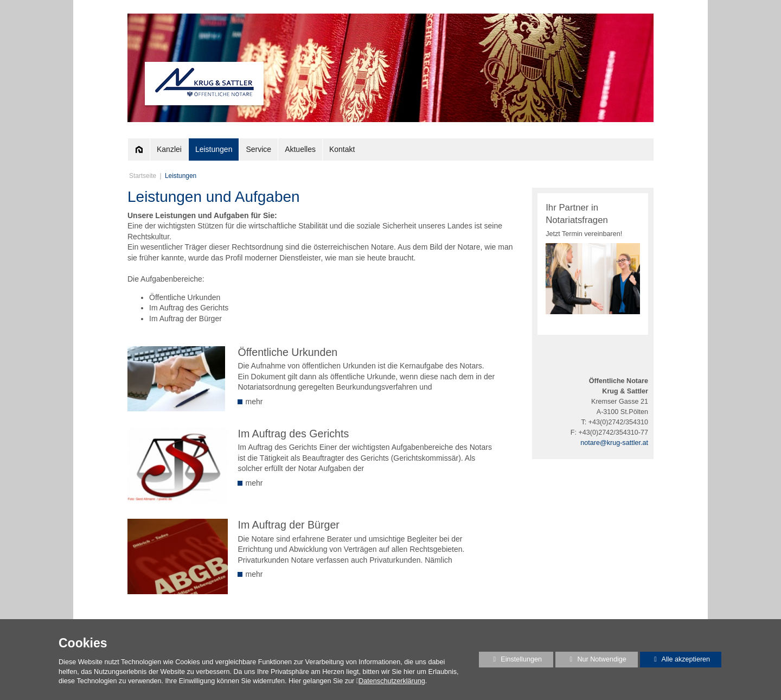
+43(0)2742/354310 (618, 422)
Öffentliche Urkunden (287, 352)
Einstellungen (510, 661)
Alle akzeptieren (675, 659)
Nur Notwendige (591, 661)
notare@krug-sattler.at (614, 443)
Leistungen (181, 176)
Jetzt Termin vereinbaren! (584, 234)
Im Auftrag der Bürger (288, 525)
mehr (250, 402)
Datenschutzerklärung (392, 681)
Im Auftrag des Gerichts (293, 434)
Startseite (143, 176)
